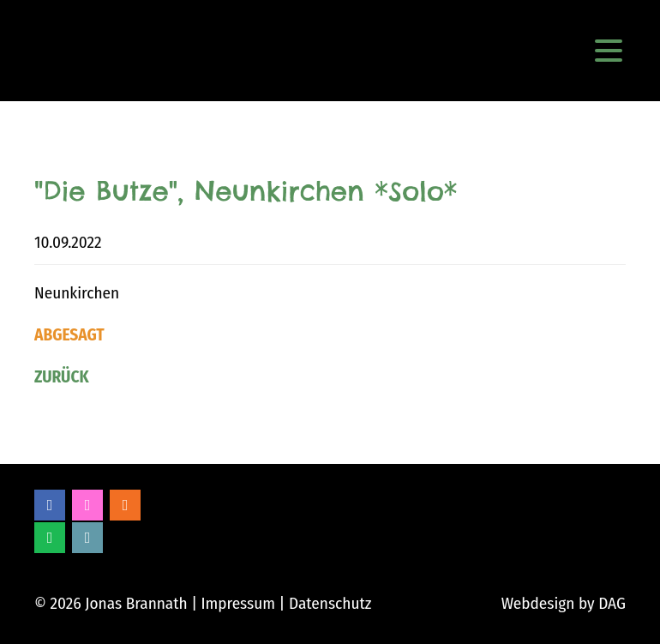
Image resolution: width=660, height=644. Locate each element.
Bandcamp (87, 538)
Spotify (50, 538)
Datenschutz (330, 603)
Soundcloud (125, 505)
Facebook (50, 505)
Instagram (87, 505)
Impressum (238, 603)
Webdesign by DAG (564, 603)
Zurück (62, 377)
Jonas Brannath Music (63, 51)
